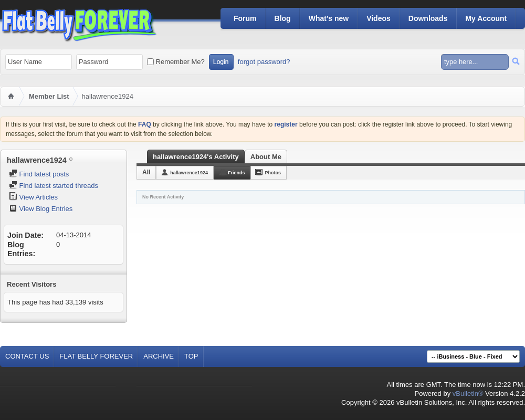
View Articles (33, 197)
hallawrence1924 (189, 173)
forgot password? (264, 62)
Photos (273, 173)
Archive (159, 356)
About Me (266, 157)
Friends (237, 173)
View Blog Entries (41, 209)
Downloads (428, 18)
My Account (486, 18)
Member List (49, 96)
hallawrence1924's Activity (196, 157)
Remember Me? (176, 62)
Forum (245, 18)
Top (191, 356)
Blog (283, 18)
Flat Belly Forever (96, 356)
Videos (379, 18)
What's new (329, 18)
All (146, 172)
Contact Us (27, 356)
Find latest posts (39, 174)
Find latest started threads (54, 186)
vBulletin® (468, 393)
